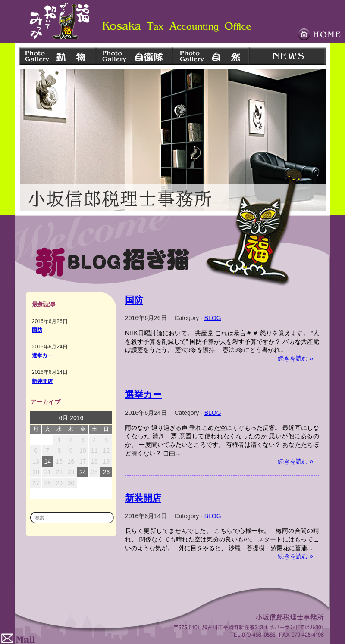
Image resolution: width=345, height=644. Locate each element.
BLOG (213, 318)
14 (47, 461)
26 (107, 472)
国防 (37, 330)
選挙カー (42, 355)
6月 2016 (71, 418)
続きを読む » (295, 358)
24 (83, 472)
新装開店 (42, 381)
